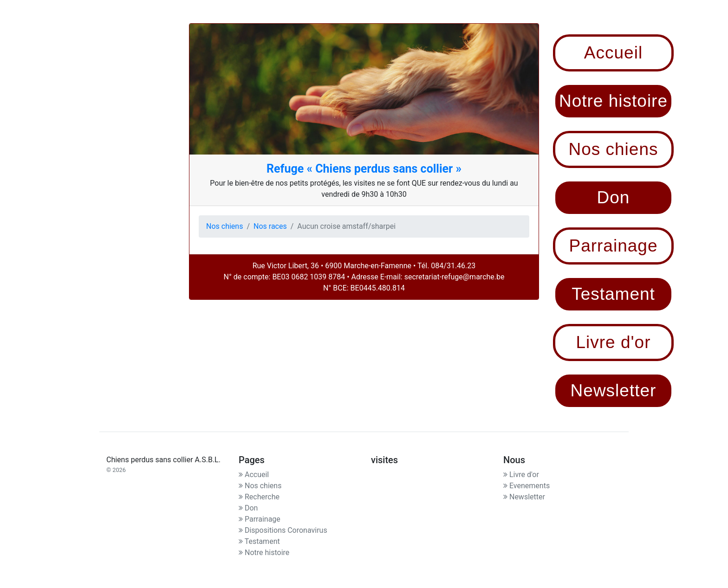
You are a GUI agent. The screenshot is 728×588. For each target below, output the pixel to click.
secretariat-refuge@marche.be (455, 277)
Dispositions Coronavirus (283, 530)
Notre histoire (264, 552)
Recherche (259, 497)
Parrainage (260, 519)
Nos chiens (224, 226)
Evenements (526, 486)
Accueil (254, 475)
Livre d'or (521, 475)
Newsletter (524, 497)
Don (248, 508)
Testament (259, 541)
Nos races (270, 226)
